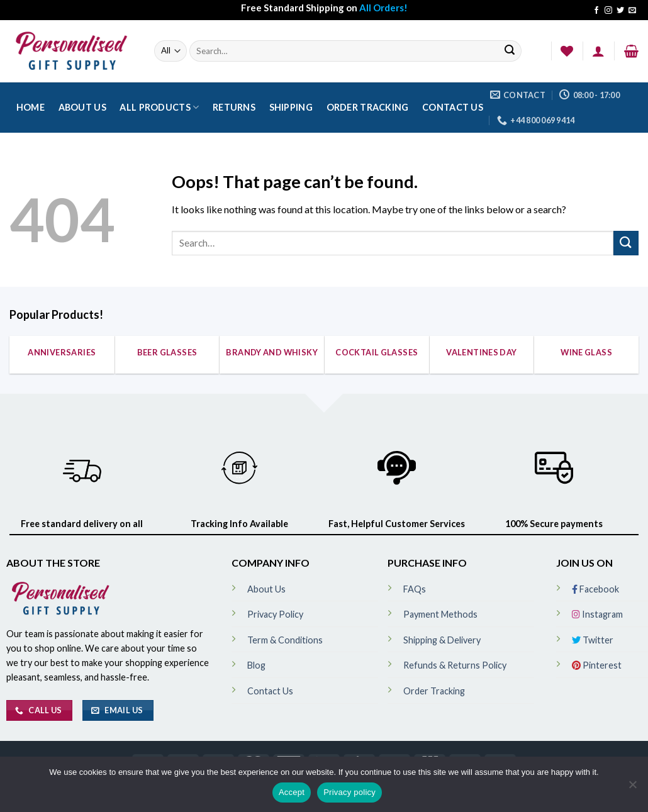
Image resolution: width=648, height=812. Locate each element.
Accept (292, 792)
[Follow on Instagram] (608, 11)
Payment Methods (440, 614)
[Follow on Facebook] (596, 11)
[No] (632, 788)
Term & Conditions (285, 640)
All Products (159, 107)
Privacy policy (349, 792)
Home (31, 107)
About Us (82, 107)
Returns (234, 107)
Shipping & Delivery (442, 640)
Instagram (597, 614)
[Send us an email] (632, 11)
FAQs (415, 589)
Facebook (595, 589)
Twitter (593, 640)
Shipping (291, 107)
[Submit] (510, 51)
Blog (256, 665)
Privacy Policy (275, 614)
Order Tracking (368, 107)
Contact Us (453, 107)
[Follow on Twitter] (620, 11)
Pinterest (597, 665)
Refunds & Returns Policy (455, 665)
